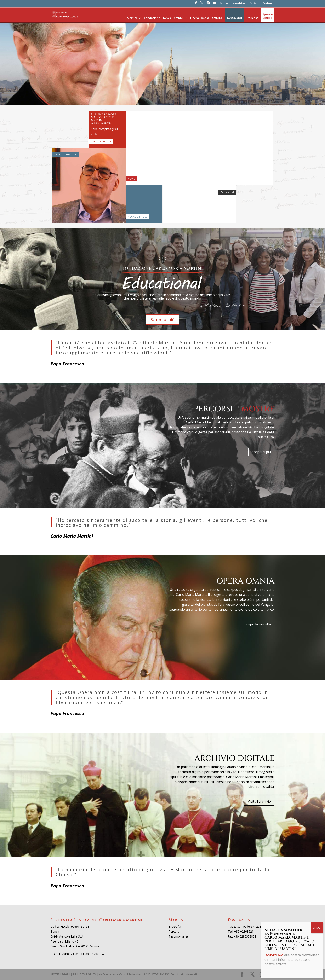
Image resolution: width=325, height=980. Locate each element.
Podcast (252, 18)
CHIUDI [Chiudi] (317, 928)
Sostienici (269, 4)
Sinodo (268, 18)
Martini (132, 18)
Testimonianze (65, 155)
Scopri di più (163, 320)
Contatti (254, 4)
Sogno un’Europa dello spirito (182, 194)
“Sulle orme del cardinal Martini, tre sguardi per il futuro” (235, 141)
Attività (217, 18)
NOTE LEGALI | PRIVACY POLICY (73, 974)
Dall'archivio (101, 141)
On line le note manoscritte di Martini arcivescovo (104, 119)
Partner (224, 4)
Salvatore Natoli (89, 211)
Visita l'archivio (259, 801)
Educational (234, 18)
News (167, 18)
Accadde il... (137, 217)
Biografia (175, 926)
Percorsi (227, 192)
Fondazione (152, 18)
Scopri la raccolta (258, 624)
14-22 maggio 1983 (141, 191)
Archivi (178, 18)
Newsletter (239, 4)
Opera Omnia (199, 18)
